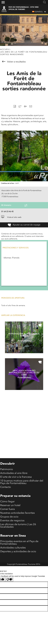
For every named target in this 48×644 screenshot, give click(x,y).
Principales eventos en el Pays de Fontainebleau (19, 543)
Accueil (5, 49)
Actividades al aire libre (14, 473)
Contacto (6, 487)
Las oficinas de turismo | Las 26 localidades (18, 526)
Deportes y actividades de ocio (18, 552)
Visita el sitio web (11, 217)
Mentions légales (24, 568)
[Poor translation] (9, 580)
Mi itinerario (14, 205)
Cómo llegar (7, 502)
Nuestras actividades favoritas (18, 513)
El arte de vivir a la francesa (16, 477)
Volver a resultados (14, 62)
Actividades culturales (13, 548)
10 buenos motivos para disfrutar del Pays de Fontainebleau (22, 482)
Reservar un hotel (10, 505)
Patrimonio (7, 469)
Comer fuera (8, 509)
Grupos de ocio (9, 517)
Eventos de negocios (12, 521)
